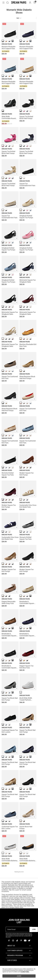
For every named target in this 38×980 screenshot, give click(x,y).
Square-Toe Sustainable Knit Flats (27, 185)
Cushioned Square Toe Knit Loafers (10, 731)
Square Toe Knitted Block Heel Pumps (26, 117)
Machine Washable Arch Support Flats (8, 48)
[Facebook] (9, 940)
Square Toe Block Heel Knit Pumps (10, 699)
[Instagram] (13, 940)
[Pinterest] (21, 940)
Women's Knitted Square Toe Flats (8, 474)
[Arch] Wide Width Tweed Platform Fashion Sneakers (26, 699)
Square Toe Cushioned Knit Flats (10, 377)
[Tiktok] (17, 940)
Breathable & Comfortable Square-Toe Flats (27, 602)
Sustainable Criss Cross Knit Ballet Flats (28, 506)
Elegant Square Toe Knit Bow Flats (26, 667)
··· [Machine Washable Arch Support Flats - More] (13, 41)
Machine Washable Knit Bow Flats (28, 345)
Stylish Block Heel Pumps (26, 828)
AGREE (19, 976)
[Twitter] (29, 940)
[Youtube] (25, 940)
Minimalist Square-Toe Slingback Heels (28, 281)
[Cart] (35, 3)
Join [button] (34, 929)
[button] (3, 3)
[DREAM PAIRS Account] (30, 3)
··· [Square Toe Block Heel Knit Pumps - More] (13, 692)
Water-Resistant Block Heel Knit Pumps (27, 377)
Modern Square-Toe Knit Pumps (26, 474)
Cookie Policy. (25, 972)
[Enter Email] (18, 929)
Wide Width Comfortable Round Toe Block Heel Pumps (10, 117)
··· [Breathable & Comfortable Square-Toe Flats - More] (30, 596)
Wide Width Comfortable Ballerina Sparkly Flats (9, 860)
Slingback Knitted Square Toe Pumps (26, 217)
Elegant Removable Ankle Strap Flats (9, 602)
